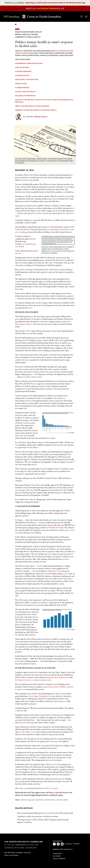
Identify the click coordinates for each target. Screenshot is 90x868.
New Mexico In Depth (49, 788)
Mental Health (50, 800)
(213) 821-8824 (14, 855)
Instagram (68, 844)
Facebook (54, 844)
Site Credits (57, 856)
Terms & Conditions (59, 859)
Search (80, 15)
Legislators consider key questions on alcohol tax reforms (36, 110)
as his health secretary (29, 732)
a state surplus (68, 574)
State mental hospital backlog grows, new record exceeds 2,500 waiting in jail (45, 813)
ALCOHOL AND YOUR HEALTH (25, 92)
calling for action (52, 765)
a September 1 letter (54, 571)
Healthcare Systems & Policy (29, 32)
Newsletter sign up (62, 849)
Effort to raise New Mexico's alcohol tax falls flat (32, 106)
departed (32, 635)
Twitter (58, 844)
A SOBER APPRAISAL (22, 88)
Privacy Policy (57, 853)
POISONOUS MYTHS (22, 75)
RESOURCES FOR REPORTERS (25, 96)
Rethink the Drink (56, 528)
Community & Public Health (28, 37)
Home (16, 24)
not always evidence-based (32, 377)
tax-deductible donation (61, 793)
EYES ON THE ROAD (22, 67)
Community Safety (62, 800)
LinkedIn (76, 844)
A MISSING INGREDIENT (23, 71)
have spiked (51, 438)
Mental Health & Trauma (27, 34)
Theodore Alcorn (41, 117)
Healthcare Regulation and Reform (32, 800)
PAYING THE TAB (21, 84)
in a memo (67, 196)
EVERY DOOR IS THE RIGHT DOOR (27, 80)
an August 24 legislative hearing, (43, 696)
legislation (43, 386)
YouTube (62, 844)
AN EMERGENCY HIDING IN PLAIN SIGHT (29, 63)
